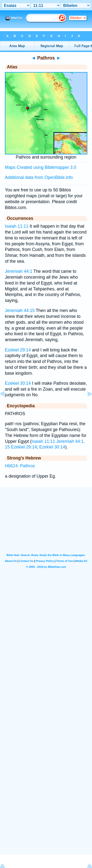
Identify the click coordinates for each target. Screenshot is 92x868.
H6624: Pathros (20, 466)
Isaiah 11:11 (17, 226)
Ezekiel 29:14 (18, 350)
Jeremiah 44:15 (20, 310)
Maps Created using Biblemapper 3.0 (40, 167)
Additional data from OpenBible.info (39, 177)
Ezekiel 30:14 (18, 383)
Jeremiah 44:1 (19, 271)
